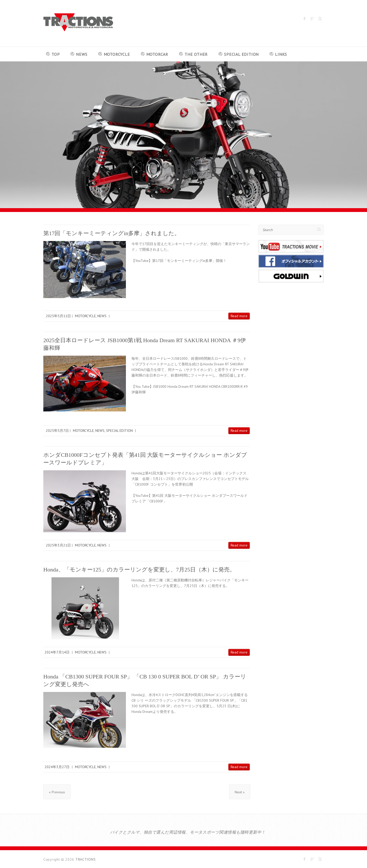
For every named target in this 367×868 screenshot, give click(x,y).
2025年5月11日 (58, 316)
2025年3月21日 (58, 545)
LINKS (281, 54)
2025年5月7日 (57, 431)
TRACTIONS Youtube (320, 19)
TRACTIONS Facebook (305, 19)
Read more (239, 316)
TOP (56, 54)
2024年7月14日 (57, 652)
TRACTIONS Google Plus (312, 19)
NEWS (82, 54)
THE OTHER (196, 54)
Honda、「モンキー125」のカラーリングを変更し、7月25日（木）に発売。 (139, 570)
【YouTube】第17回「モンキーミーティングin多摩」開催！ (179, 261)
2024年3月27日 (57, 767)
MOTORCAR (157, 54)
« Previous (57, 792)
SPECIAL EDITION (241, 54)
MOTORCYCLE (117, 54)
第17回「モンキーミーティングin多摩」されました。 (112, 233)
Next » (240, 792)
